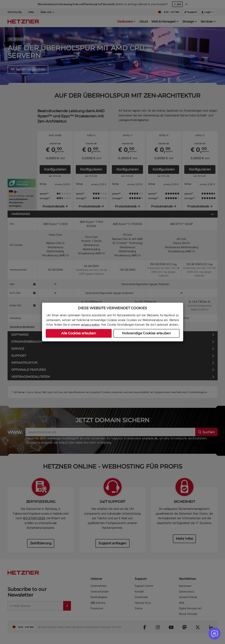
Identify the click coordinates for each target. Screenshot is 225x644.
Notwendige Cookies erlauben (146, 333)
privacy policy (90, 325)
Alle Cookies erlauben (79, 333)
